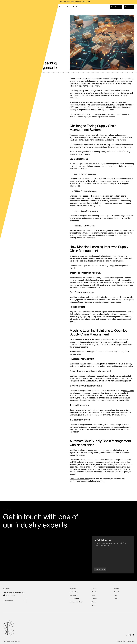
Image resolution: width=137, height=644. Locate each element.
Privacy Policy (121, 641)
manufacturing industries (104, 102)
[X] (126, 635)
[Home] (23, 7)
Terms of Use (130, 641)
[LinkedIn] (133, 635)
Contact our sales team (79, 479)
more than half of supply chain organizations (93, 107)
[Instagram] (130, 635)
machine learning (77, 95)
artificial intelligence (121, 93)
